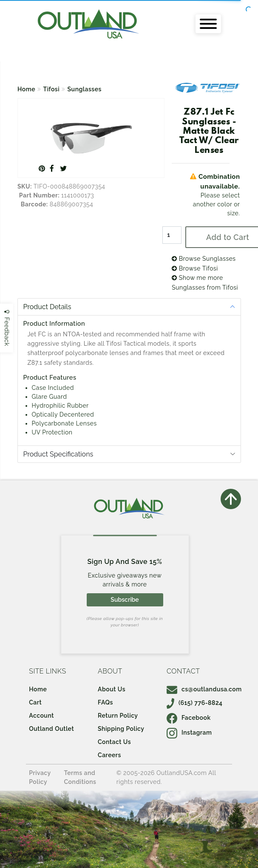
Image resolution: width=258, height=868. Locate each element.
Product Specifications (58, 454)
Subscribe (125, 600)
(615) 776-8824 (195, 703)
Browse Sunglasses (204, 259)
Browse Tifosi (195, 268)
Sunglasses (85, 89)
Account (41, 716)
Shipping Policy (121, 729)
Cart (35, 702)
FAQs (105, 702)
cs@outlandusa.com (204, 689)
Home (26, 89)
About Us (112, 689)
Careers (109, 755)
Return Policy (118, 716)
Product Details (47, 307)
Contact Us (114, 742)
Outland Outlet (51, 729)
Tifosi (52, 89)
